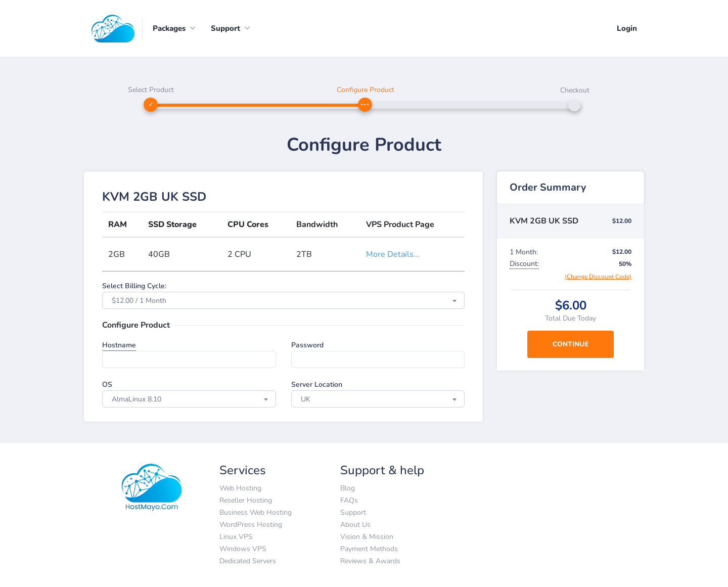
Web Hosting (240, 488)
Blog (348, 488)
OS (107, 385)
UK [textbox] (306, 400)
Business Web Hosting (256, 512)
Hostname (119, 346)
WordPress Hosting (251, 525)
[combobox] (283, 301)
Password (307, 346)
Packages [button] (169, 29)
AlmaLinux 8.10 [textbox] (136, 400)
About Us (355, 525)
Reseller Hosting (246, 500)
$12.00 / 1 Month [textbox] (139, 301)
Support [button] (225, 29)
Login (627, 29)
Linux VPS (236, 537)
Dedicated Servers (248, 561)
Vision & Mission (367, 537)
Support (353, 512)
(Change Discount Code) (598, 277)
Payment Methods (369, 549)
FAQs (349, 500)
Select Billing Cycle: (134, 286)
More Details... (393, 255)
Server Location (317, 385)
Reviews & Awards (370, 561)
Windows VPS (243, 549)
